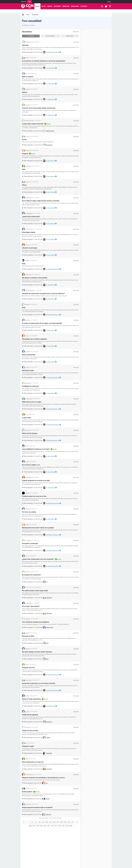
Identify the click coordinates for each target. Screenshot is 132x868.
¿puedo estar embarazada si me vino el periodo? (38, 559)
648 (38, 826)
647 (34, 826)
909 (60, 826)
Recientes (31, 36)
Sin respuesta (50, 36)
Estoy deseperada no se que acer (33, 762)
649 (41, 826)
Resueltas (70, 36)
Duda (24, 169)
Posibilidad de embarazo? (31, 386)
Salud (29, 2)
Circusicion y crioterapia (30, 543)
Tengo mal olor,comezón (30, 730)
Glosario (84, 6)
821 (56, 826)
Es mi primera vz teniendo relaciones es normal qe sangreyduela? (44, 61)
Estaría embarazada (29, 355)
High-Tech (24, 2)
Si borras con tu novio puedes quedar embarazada (39, 108)
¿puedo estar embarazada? (31, 217)
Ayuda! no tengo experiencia (31, 699)
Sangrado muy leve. (29, 668)
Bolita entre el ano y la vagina (32, 402)
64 (36, 822)
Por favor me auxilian (29, 512)
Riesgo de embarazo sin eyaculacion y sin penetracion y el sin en (43, 778)
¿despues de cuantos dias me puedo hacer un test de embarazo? (43, 293)
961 (63, 826)
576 (50, 822)
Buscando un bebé (28, 636)
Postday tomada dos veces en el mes (34, 496)
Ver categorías (26, 25)
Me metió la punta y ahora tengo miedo (35, 591)
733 (52, 826)
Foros (37, 6)
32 (32, 822)
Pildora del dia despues (30, 433)
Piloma (24, 185)
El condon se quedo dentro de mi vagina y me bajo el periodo (42, 323)
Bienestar (66, 6)
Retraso (25, 92)
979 (67, 826)
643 (65, 822)
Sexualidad (75, 6)
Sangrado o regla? (28, 746)
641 (58, 822)
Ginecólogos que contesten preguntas (34, 339)
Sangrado (25, 45)
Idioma (109, 2)
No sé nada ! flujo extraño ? (31, 606)
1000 (71, 826)
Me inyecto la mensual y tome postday (35, 278)
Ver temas (32, 25)
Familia (50, 6)
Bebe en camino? (28, 77)
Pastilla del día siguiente (30, 715)
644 (69, 822)
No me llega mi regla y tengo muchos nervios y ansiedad (41, 201)
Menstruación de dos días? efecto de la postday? (38, 528)
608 (54, 822)
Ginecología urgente (29, 232)
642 (61, 822)
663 (45, 826)
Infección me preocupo (30, 248)
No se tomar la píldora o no (31, 465)
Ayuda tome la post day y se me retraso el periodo (39, 683)
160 (39, 822)
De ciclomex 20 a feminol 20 (31, 575)
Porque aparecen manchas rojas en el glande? (37, 807)
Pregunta (25, 154)
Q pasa (24, 140)
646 (30, 826)
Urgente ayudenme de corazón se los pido (36, 480)
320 (43, 822)
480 (47, 822)
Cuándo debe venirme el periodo (33, 124)
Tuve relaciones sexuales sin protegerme (36, 622)
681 (49, 826)
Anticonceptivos (27, 792)
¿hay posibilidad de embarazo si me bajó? (36, 449)
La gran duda (26, 418)
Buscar (76, 32)
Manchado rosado (28, 370)
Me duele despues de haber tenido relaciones (37, 652)
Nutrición (57, 6)
